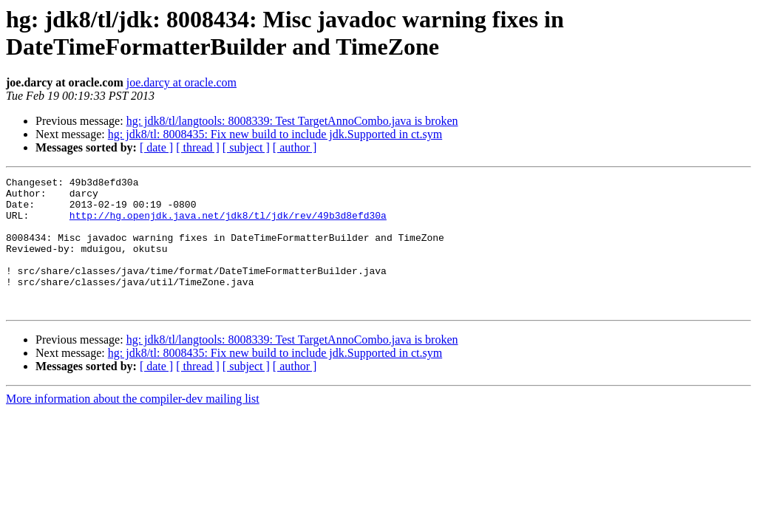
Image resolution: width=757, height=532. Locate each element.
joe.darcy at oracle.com (181, 82)
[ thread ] (198, 147)
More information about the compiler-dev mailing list (133, 425)
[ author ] (295, 147)
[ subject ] (246, 147)
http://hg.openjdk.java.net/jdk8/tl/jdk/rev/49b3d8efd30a (228, 224)
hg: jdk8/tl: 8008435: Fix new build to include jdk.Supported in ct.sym (275, 134)
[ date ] (156, 147)
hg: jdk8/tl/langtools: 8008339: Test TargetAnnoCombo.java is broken (292, 121)
